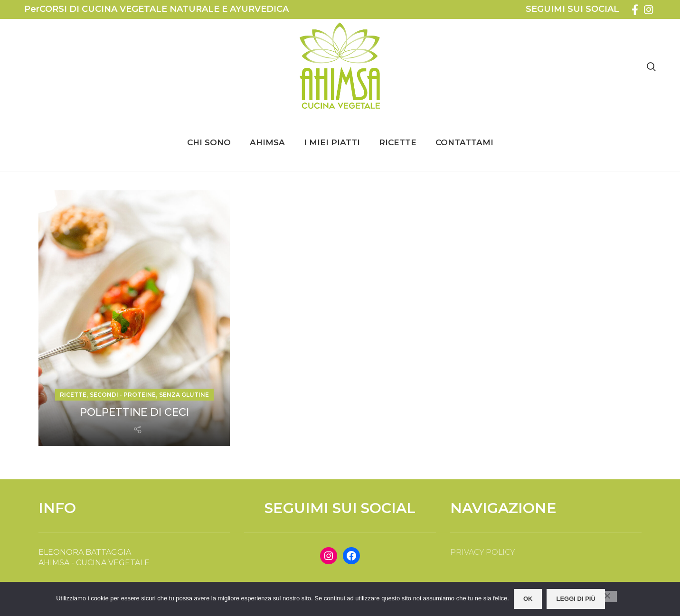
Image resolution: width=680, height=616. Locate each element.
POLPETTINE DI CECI (134, 412)
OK (528, 599)
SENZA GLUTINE (184, 395)
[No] (607, 597)
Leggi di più (576, 599)
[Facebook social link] (635, 9)
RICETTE (73, 395)
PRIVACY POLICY (482, 552)
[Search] (651, 66)
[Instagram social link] (648, 9)
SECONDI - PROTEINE (123, 395)
